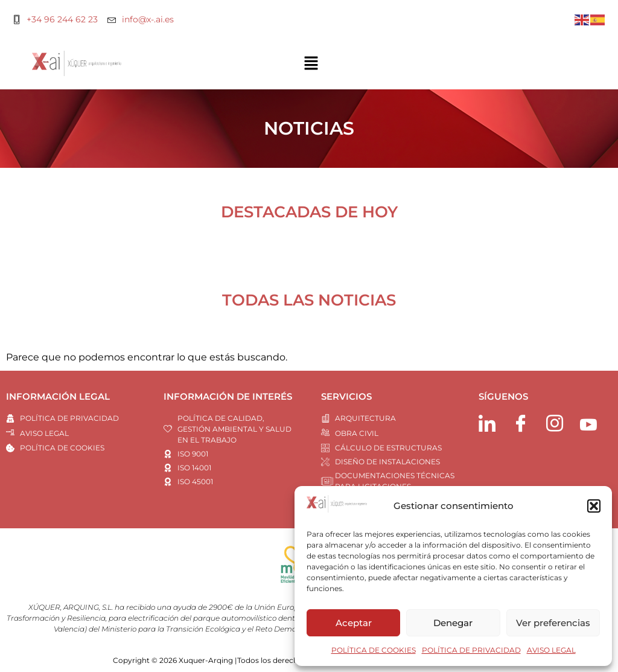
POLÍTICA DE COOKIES (374, 650)
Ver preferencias (553, 623)
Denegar (453, 623)
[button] (594, 506)
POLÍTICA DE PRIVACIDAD (471, 650)
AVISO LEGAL (551, 650)
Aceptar (354, 623)
